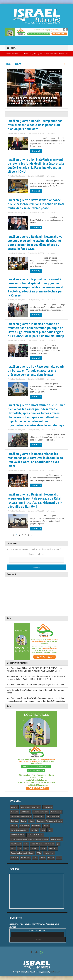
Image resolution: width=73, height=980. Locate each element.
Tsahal (43, 858)
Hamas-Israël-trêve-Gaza (19, 830)
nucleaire (34, 848)
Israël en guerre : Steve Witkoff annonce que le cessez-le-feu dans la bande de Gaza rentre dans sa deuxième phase (36, 204)
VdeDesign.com (55, 972)
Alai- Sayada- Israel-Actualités (30, 807)
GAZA (32, 821)
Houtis (43, 830)
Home (9, 64)
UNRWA (51, 858)
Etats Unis (14, 821)
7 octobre (14, 807)
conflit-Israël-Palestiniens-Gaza (21, 816)
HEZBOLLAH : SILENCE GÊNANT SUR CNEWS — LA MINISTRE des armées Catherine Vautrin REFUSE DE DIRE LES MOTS (34, 670)
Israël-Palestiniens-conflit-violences (43, 844)
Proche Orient (49, 853)
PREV (39, 853)
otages (43, 848)
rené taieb (14, 858)
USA (59, 858)
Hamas (46, 826)
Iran (50, 830)
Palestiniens (53, 848)
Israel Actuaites (16, 844)
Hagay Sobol (24, 826)
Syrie (35, 858)
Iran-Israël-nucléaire (18, 835)
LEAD (13, 848)
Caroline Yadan (56, 812)
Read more (36, 151)
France (24, 821)
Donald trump (39, 816)
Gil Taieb (14, 826)
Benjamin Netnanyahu (41, 812)
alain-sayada (48, 807)
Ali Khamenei (26, 812)
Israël (26, 844)
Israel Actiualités (56, 839)
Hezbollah (34, 830)
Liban (26, 848)
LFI (20, 848)
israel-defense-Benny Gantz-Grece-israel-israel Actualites (29, 839)
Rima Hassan (26, 858)
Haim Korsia (36, 826)
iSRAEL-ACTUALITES (35, 835)
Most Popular (55, 71)
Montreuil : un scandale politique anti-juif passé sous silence (43, 685)
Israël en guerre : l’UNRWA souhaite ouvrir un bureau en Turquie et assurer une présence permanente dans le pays (36, 371)
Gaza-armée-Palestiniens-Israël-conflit (49, 821)
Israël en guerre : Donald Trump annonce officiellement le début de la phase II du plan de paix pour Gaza (35, 125)
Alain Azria (15, 812)
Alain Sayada (20, 133)
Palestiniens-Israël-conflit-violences (22, 853)
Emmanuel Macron (53, 816)
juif (58, 844)
